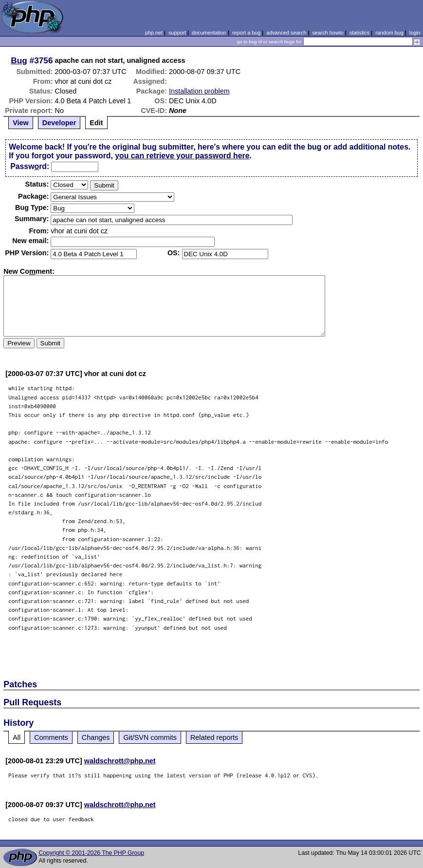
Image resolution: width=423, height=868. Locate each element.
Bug (19, 60)
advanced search (286, 33)
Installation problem (199, 91)
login (415, 33)
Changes (96, 737)
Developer (59, 123)
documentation (209, 33)
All (17, 737)
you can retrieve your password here (182, 156)
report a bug (246, 33)
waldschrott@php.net (120, 761)
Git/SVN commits (150, 737)
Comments (51, 737)
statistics (359, 33)
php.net (154, 33)
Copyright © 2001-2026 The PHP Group (91, 853)
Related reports (214, 737)
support (177, 33)
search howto (328, 33)
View (21, 123)
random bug (389, 33)
